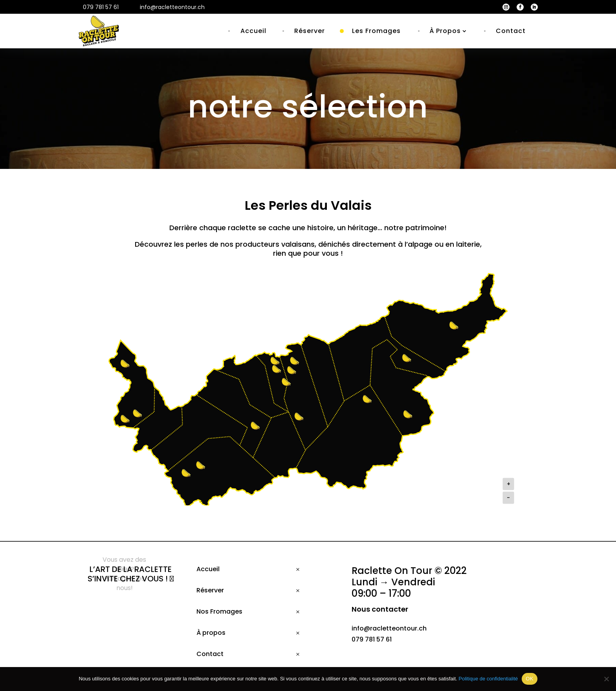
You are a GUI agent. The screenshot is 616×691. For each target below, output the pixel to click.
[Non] (606, 679)
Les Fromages (376, 31)
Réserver (310, 31)
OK (529, 679)
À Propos (445, 31)
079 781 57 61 (372, 639)
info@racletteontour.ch (389, 628)
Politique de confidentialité (488, 679)
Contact (511, 31)
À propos (211, 633)
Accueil (253, 31)
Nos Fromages (219, 611)
